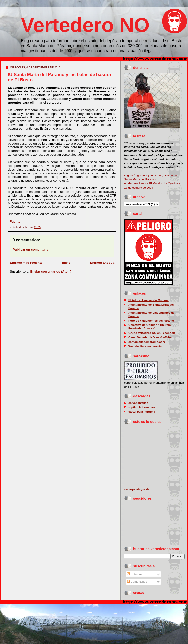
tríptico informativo (142, 407)
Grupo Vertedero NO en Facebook (152, 333)
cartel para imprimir (142, 412)
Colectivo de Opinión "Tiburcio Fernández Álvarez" (150, 327)
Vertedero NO (85, 25)
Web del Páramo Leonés (145, 346)
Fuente (15, 221)
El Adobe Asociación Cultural (149, 300)
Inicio (66, 263)
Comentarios (137, 581)
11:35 (37, 227)
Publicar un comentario (30, 249)
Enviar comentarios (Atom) (51, 272)
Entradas (135, 574)
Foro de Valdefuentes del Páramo (151, 320)
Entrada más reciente (26, 263)
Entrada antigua (102, 263)
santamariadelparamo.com (147, 342)
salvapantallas (138, 403)
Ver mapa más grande (137, 489)
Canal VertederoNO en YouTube (150, 337)
